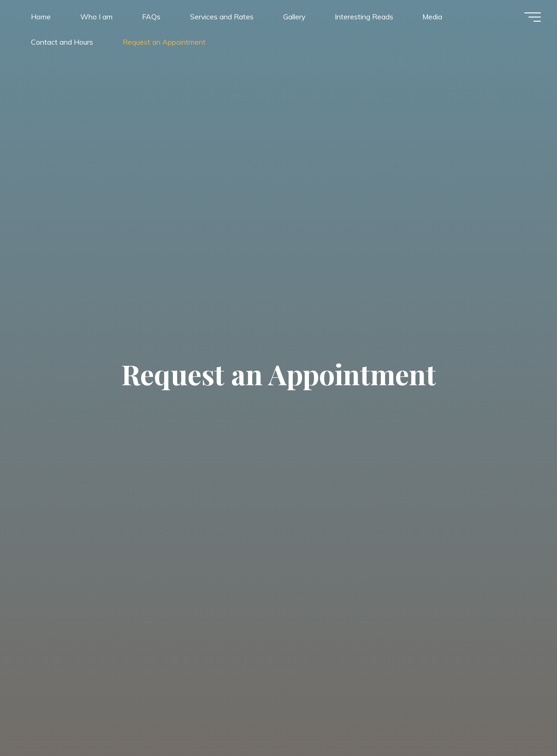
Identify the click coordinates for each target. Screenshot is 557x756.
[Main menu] (530, 18)
